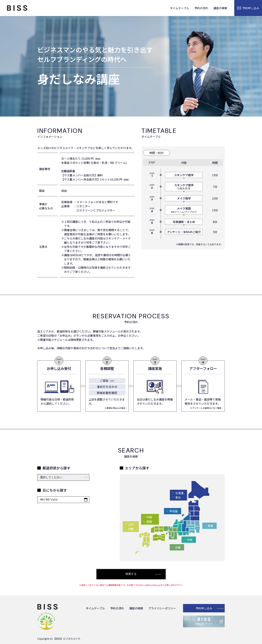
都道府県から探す (56, 468)
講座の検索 (220, 8)
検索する (131, 574)
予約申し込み (204, 608)
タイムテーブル (179, 8)
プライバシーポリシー (162, 608)
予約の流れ (201, 8)
